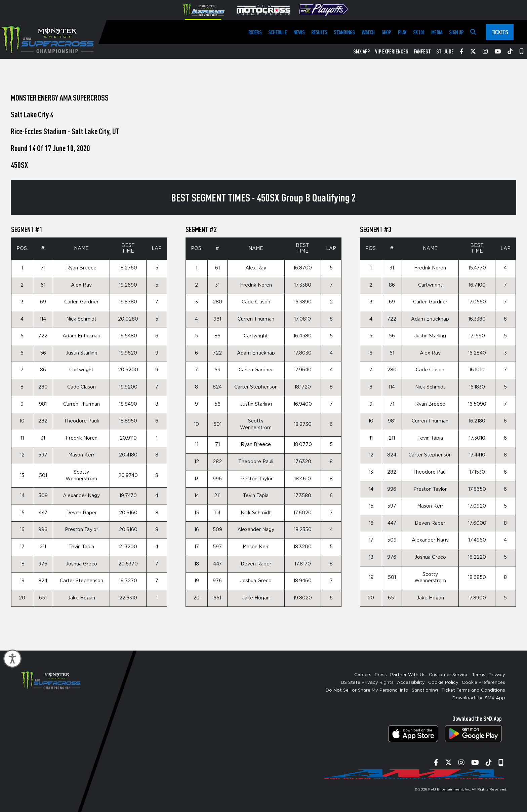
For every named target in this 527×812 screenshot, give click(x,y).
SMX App (361, 51)
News (299, 32)
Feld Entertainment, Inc (449, 789)
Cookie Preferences (483, 683)
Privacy (497, 675)
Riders (255, 32)
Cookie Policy (443, 683)
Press (381, 675)
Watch (368, 32)
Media (437, 32)
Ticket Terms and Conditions (473, 690)
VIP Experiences (392, 51)
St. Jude (445, 51)
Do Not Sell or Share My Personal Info (367, 690)
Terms (479, 675)
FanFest (422, 51)
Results (319, 32)
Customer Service (449, 675)
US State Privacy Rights (367, 683)
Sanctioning (425, 690)
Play (402, 32)
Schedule (277, 32)
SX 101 (419, 32)
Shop (386, 32)
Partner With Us (408, 675)
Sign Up (456, 32)
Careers (363, 675)
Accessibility (411, 683)
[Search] (473, 32)
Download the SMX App (479, 698)
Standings (344, 32)
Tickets (500, 32)
